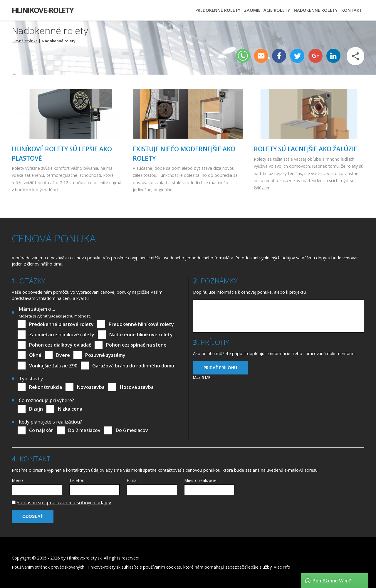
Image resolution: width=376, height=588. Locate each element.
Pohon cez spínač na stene (136, 345)
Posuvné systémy (105, 355)
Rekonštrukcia (46, 387)
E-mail (132, 480)
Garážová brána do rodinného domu (133, 366)
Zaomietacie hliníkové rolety (62, 335)
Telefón (77, 480)
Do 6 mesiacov (132, 430)
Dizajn (36, 409)
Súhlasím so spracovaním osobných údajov (64, 503)
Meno (17, 480)
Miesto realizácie (200, 480)
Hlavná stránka (25, 41)
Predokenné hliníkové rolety (141, 324)
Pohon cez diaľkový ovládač (60, 345)
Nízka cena (70, 409)
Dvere (63, 355)
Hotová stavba (137, 387)
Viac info (282, 567)
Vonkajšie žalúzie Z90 (53, 366)
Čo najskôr (41, 430)
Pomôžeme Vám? (332, 581)
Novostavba (91, 387)
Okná (35, 355)
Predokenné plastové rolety (61, 324)
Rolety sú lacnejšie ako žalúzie (305, 149)
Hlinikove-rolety (43, 10)
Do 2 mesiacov (84, 430)
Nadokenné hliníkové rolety (141, 335)
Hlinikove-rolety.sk (84, 558)
